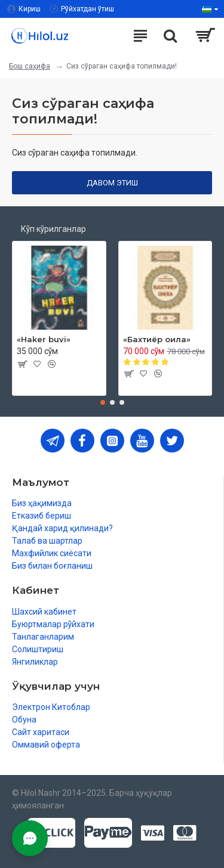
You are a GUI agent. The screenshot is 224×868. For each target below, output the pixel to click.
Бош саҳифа (30, 66)
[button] (103, 402)
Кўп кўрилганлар (53, 229)
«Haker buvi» (44, 339)
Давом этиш (112, 183)
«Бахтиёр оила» (157, 339)
